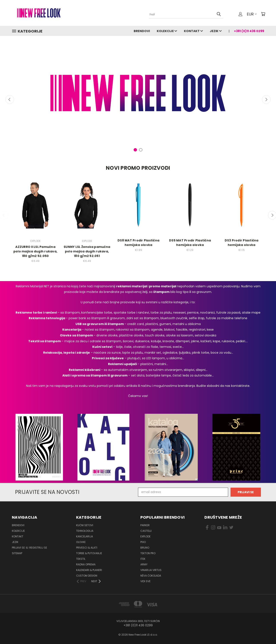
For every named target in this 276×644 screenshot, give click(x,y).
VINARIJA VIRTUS (151, 570)
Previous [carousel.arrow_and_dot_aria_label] (10, 100)
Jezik (216, 31)
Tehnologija (85, 531)
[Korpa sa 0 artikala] (263, 14)
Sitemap (17, 553)
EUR (252, 14)
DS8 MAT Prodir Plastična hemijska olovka (138, 243)
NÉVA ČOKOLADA (151, 576)
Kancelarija (85, 536)
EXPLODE (145, 536)
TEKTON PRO (148, 553)
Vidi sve (145, 581)
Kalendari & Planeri (89, 570)
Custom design (87, 576)
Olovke (81, 542)
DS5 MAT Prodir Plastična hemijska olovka (190, 243)
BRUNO (145, 548)
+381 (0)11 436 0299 (249, 31)
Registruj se (38, 548)
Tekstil (81, 559)
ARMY (144, 564)
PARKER (145, 525)
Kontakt (193, 31)
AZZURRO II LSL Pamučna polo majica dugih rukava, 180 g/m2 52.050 (35, 251)
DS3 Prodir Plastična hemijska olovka (242, 243)
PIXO (143, 542)
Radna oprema (86, 564)
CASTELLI (146, 531)
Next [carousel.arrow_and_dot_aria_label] (266, 100)
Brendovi (142, 31)
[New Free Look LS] (138, 93)
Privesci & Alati (87, 548)
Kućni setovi (85, 525)
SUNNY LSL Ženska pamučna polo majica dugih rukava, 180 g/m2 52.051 (87, 251)
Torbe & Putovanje (89, 553)
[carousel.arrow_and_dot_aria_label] (141, 150)
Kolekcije (167, 31)
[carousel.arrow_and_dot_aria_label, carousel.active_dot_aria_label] (135, 150)
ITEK (143, 559)
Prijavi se (19, 548)
